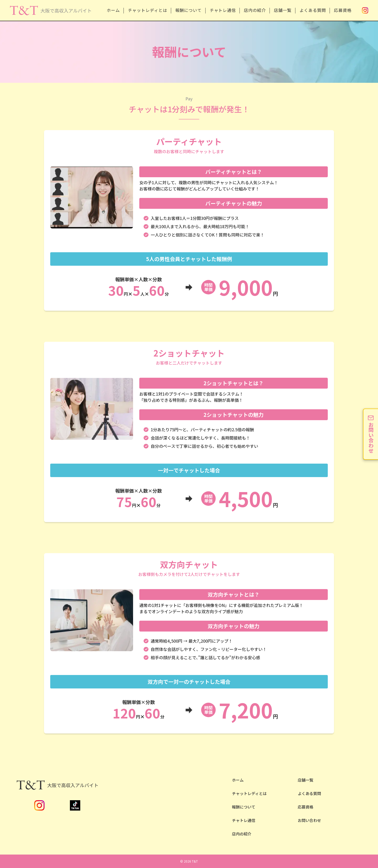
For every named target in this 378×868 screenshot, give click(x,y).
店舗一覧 (283, 10)
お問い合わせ (309, 820)
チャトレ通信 (223, 10)
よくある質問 (313, 10)
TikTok (75, 805)
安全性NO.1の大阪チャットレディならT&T (50, 15)
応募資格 (343, 10)
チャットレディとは (148, 10)
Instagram (365, 10)
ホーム (113, 10)
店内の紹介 (255, 10)
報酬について (188, 10)
